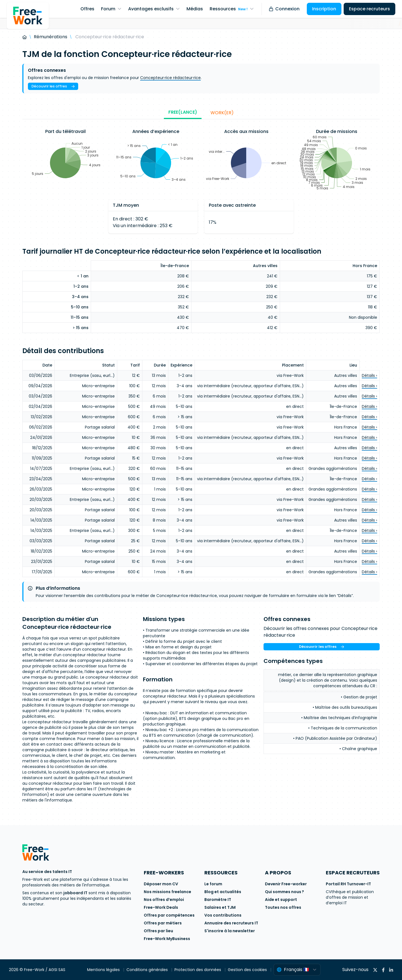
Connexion (284, 9)
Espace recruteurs (369, 9)
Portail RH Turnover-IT (348, 884)
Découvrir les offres (53, 86)
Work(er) (222, 113)
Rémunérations (51, 37)
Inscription (324, 9)
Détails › (369, 375)
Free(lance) (183, 112)
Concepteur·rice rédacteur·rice (170, 78)
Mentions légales (104, 970)
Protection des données (198, 970)
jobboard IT (75, 893)
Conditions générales (148, 970)
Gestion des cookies (248, 970)
